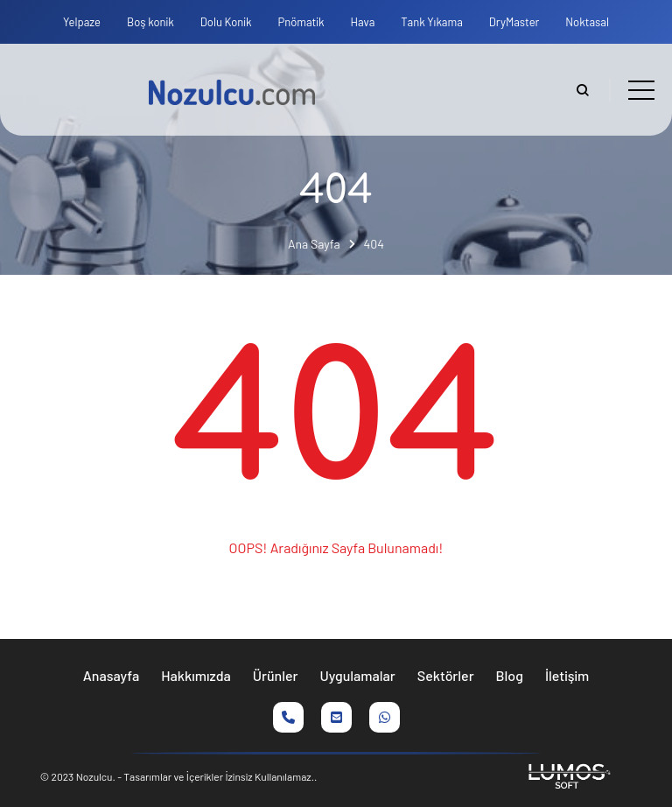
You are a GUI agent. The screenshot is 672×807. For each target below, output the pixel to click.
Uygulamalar (358, 675)
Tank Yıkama (432, 22)
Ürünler (276, 675)
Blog (510, 675)
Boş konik (150, 22)
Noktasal (587, 22)
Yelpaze (82, 22)
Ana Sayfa (314, 244)
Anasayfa (111, 675)
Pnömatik (301, 22)
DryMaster (514, 22)
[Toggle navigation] (641, 90)
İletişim (567, 675)
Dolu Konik (226, 22)
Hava (363, 22)
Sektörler (446, 675)
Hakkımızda (196, 675)
